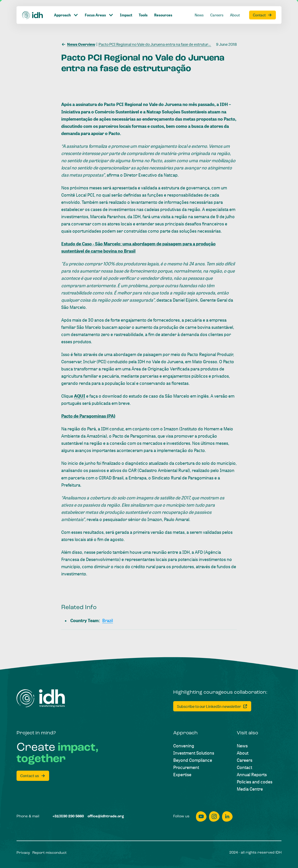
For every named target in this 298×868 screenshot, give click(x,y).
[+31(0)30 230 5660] (68, 817)
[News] (242, 746)
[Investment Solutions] (194, 753)
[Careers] (245, 760)
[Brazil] (108, 620)
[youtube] (201, 817)
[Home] (41, 698)
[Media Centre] (250, 789)
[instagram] (214, 817)
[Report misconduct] (49, 853)
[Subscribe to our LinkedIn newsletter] (212, 706)
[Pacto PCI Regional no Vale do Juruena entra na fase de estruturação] (156, 44)
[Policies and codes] (255, 782)
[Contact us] (33, 776)
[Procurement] (186, 767)
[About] (243, 753)
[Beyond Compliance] (193, 760)
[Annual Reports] (252, 774)
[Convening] (184, 746)
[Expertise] (182, 774)
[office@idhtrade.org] (106, 817)
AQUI (80, 396)
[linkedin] (227, 817)
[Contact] (244, 767)
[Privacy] (23, 853)
